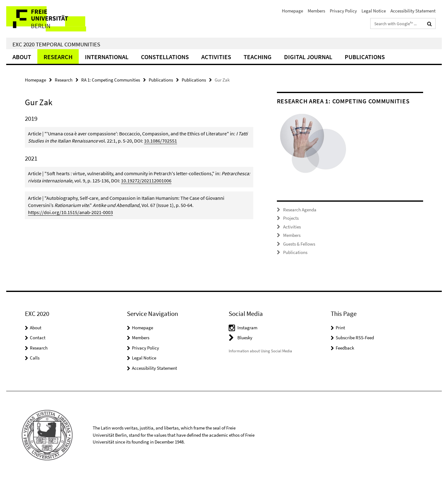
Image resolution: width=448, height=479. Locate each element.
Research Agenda (300, 210)
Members (316, 11)
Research (58, 57)
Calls (35, 358)
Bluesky (245, 338)
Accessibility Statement (413, 11)
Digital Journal (308, 57)
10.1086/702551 (161, 141)
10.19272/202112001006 (146, 181)
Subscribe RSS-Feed (355, 338)
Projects (291, 218)
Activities (216, 57)
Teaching (258, 57)
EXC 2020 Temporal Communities (56, 44)
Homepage (292, 11)
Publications (365, 57)
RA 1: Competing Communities (111, 80)
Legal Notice (374, 11)
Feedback (345, 348)
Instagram (247, 328)
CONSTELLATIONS (165, 57)
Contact (38, 338)
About (22, 57)
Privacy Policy (343, 11)
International (107, 57)
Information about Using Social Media (260, 351)
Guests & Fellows (299, 244)
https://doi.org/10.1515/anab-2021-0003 (70, 212)
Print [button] (340, 328)
